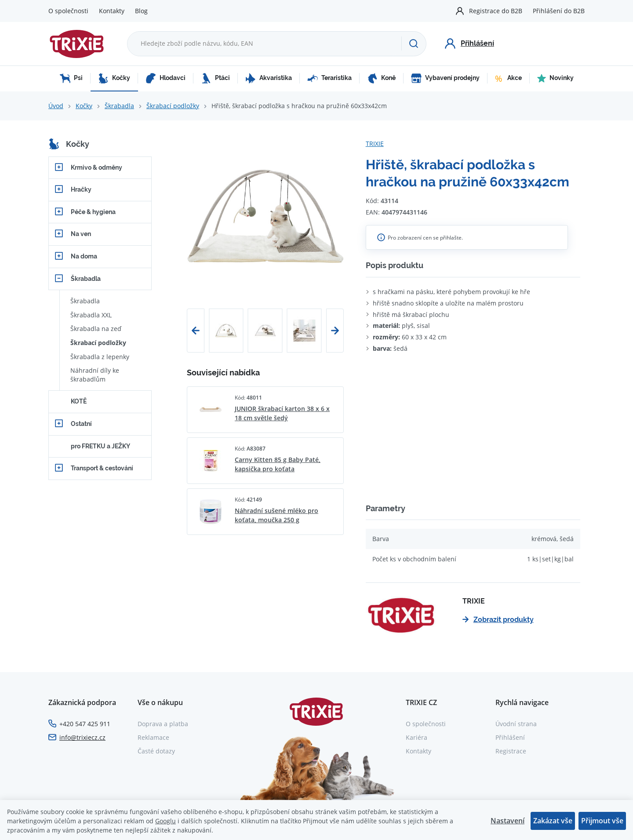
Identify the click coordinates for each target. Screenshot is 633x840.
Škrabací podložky (173, 106)
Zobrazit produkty (498, 620)
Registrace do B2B (496, 11)
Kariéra (417, 737)
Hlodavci (166, 78)
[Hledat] (414, 44)
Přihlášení (510, 737)
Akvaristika (269, 78)
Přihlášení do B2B (559, 11)
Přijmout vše (602, 821)
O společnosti (68, 11)
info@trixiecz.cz (82, 737)
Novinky (555, 78)
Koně (381, 78)
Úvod (56, 106)
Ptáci (215, 78)
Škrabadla (119, 106)
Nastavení (507, 821)
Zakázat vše (553, 821)
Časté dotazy (156, 751)
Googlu (166, 821)
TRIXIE (375, 144)
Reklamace (153, 737)
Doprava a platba (163, 724)
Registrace (511, 751)
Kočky (114, 78)
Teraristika (329, 78)
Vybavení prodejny (445, 78)
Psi (71, 78)
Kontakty (112, 11)
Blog (141, 11)
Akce (508, 78)
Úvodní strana (516, 724)
